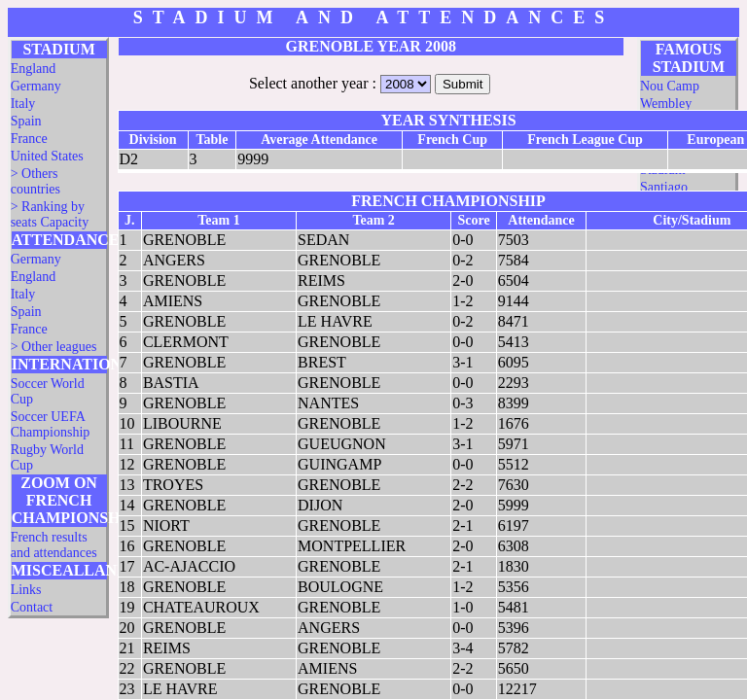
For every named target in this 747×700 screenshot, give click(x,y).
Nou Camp (670, 86)
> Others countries (36, 181)
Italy (23, 104)
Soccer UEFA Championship (51, 424)
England (34, 69)
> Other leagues (54, 347)
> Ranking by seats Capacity (50, 214)
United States (47, 156)
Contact (32, 607)
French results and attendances (54, 545)
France (29, 139)
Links (26, 590)
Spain (26, 121)
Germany (36, 86)
